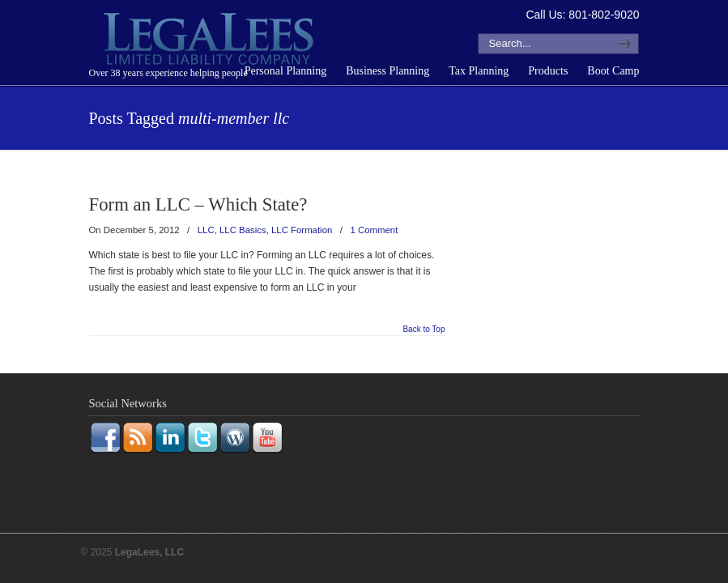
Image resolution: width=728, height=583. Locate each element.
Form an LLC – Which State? (198, 204)
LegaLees (211, 41)
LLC (206, 230)
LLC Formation (302, 230)
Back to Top (424, 330)
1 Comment (375, 230)
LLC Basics (243, 230)
